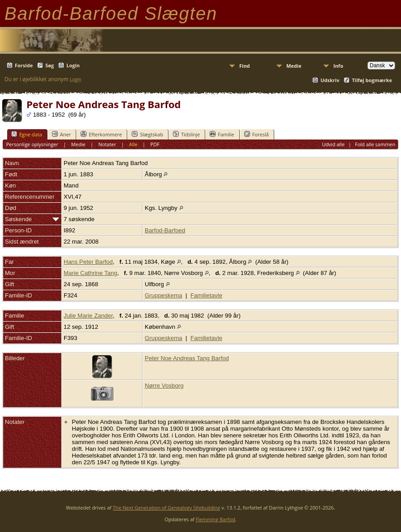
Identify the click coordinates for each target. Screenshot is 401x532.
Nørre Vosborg (164, 386)
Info (338, 66)
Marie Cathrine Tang (91, 273)
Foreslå (257, 134)
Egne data (27, 134)
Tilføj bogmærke (372, 80)
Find (245, 66)
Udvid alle (333, 144)
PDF (155, 144)
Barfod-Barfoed (165, 230)
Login (73, 65)
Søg (50, 65)
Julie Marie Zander (88, 316)
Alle (133, 144)
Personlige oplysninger (32, 144)
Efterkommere (101, 134)
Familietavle (206, 295)
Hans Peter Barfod (88, 262)
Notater (108, 144)
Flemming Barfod (216, 519)
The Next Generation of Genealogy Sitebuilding (167, 508)
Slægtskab (147, 134)
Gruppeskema (164, 295)
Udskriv (330, 80)
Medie (294, 66)
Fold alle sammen (375, 144)
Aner (61, 134)
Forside (24, 65)
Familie (222, 134)
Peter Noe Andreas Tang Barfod (187, 358)
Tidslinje (186, 134)
